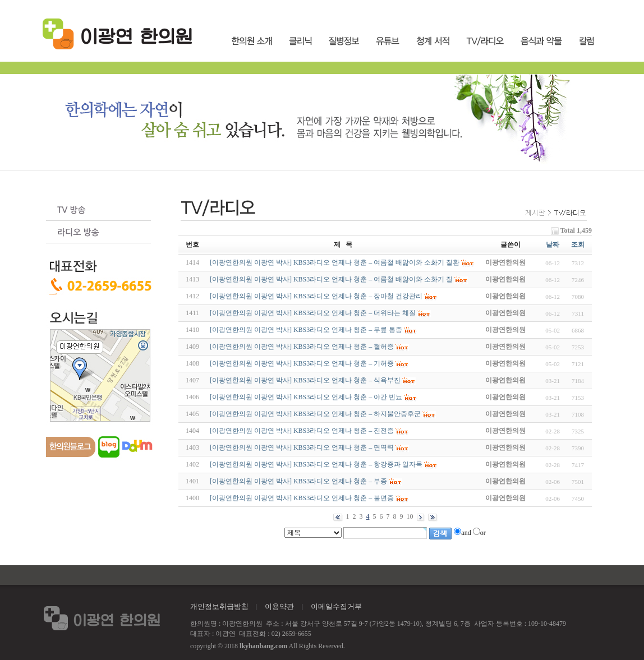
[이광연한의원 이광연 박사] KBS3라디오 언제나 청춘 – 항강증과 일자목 (316, 464)
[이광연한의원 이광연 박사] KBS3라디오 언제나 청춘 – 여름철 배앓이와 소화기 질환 (335, 262)
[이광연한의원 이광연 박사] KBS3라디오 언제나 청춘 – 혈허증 (302, 347)
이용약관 (279, 606)
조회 (578, 244)
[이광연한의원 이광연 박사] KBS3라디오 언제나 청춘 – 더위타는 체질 (313, 313)
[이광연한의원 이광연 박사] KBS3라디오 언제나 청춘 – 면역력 (302, 447)
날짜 (553, 244)
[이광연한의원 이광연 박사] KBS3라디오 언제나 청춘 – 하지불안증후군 (315, 414)
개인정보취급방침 (219, 606)
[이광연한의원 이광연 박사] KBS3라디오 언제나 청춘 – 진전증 (302, 431)
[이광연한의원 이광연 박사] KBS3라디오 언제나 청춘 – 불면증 (302, 498)
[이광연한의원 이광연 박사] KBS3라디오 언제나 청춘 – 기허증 (302, 363)
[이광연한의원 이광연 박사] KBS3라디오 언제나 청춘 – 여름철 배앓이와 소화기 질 (331, 279)
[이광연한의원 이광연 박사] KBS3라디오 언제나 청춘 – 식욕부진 (305, 380)
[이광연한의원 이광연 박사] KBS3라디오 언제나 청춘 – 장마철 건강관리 (316, 296)
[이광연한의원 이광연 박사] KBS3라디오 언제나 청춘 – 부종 (298, 481)
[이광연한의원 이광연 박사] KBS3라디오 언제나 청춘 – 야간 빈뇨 (306, 397)
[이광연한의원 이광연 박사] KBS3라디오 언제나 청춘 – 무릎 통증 (306, 330)
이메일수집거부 (336, 606)
